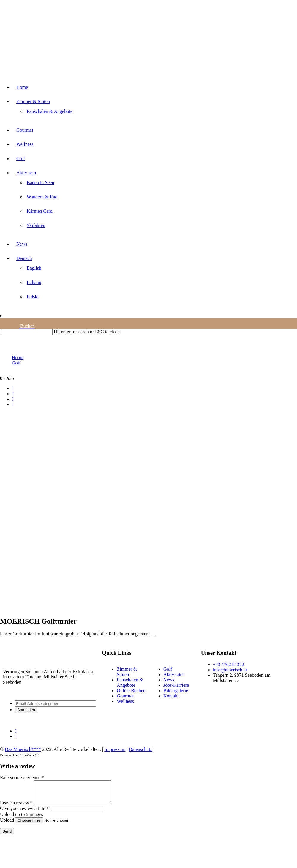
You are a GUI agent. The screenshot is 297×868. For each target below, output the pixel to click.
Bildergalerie (176, 691)
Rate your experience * (22, 778)
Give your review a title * (24, 813)
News (169, 680)
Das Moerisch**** (23, 749)
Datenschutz (141, 749)
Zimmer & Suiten (127, 672)
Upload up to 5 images (22, 819)
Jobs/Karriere (176, 685)
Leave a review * (16, 807)
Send (7, 836)
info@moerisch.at (230, 670)
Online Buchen (131, 691)
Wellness (125, 701)
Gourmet (125, 696)
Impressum (115, 749)
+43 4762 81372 (229, 664)
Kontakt (171, 696)
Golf (168, 669)
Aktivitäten (174, 674)
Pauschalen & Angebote (130, 682)
